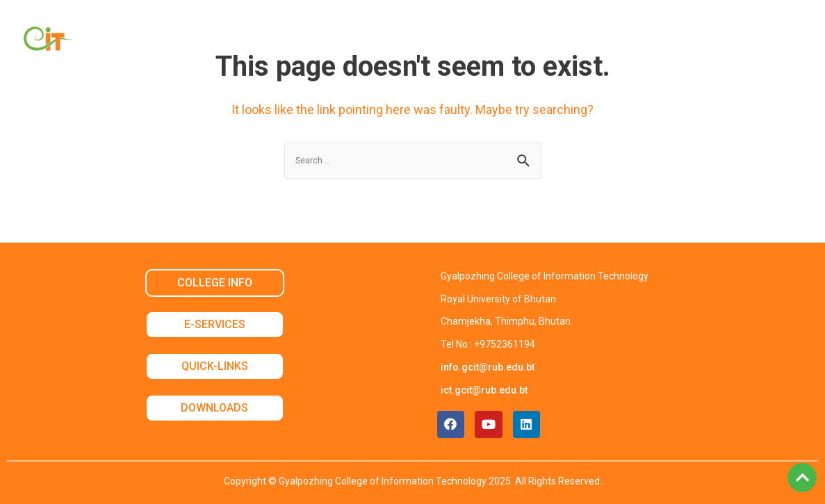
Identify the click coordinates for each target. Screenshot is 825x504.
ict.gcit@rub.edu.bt (484, 390)
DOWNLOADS (214, 408)
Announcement (615, 41)
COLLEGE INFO (215, 283)
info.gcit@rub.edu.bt (488, 367)
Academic (281, 41)
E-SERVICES (215, 324)
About (208, 41)
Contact (709, 41)
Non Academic (378, 41)
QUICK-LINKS (215, 366)
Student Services (495, 41)
